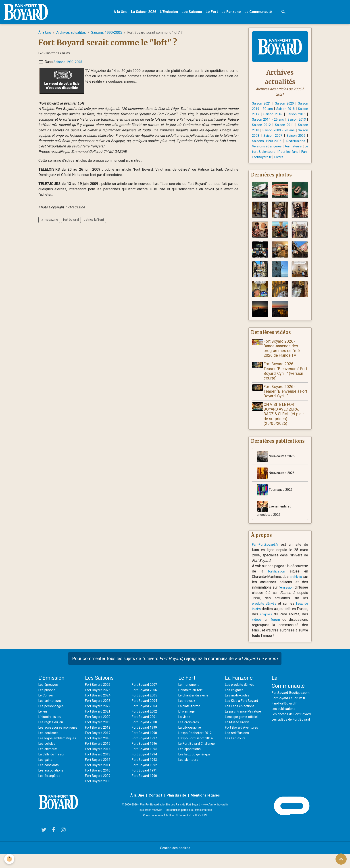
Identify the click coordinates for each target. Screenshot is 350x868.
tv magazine (49, 221)
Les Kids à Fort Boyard (243, 709)
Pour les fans (284, 158)
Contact (155, 809)
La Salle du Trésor (52, 773)
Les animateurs (50, 709)
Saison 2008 (275, 137)
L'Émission (170, 12)
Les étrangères (50, 795)
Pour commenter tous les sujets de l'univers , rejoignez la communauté (175, 667)
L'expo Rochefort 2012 (196, 741)
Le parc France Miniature (244, 720)
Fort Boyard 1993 (145, 768)
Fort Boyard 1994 (145, 762)
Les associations (52, 789)
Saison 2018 (294, 110)
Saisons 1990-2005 (107, 34)
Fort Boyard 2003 (145, 714)
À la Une (122, 12)
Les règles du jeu (52, 730)
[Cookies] (9, 859)
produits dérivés (265, 612)
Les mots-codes (238, 703)
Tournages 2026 (275, 497)
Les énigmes (235, 698)
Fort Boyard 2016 (99, 746)
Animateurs (281, 153)
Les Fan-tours (236, 746)
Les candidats (49, 784)
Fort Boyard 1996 (145, 752)
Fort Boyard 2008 (99, 789)
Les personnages (52, 714)
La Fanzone (233, 12)
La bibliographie (191, 736)
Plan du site (176, 809)
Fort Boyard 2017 (99, 741)
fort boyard (71, 221)
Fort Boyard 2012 (99, 768)
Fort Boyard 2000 (145, 730)
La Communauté (260, 12)
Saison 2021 (262, 104)
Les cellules (48, 762)
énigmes (266, 622)
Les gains (46, 779)
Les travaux (187, 709)
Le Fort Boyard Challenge (198, 752)
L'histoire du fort (191, 698)
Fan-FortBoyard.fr (266, 553)
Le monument (189, 693)
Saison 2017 (262, 115)
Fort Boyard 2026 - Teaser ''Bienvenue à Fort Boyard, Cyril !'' (283, 398)
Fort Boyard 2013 (99, 762)
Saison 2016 (284, 115)
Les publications (285, 717)
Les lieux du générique (196, 762)
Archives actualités (71, 34)
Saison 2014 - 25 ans (285, 121)
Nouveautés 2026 (277, 481)
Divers (280, 163)
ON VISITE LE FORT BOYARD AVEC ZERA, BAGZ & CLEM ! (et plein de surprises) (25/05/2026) (285, 421)
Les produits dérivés (241, 693)
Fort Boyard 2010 (99, 779)
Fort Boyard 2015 (99, 752)
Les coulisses (50, 746)
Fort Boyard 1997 (145, 746)
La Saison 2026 (145, 12)
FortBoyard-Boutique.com (292, 701)
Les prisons (48, 698)
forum (276, 628)
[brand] (28, 13)
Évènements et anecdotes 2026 (274, 517)
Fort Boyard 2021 (99, 720)
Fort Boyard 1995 (145, 757)
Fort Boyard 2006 (145, 698)
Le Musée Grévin (238, 730)
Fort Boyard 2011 (99, 773)
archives (301, 585)
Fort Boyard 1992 (145, 773)
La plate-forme (190, 714)
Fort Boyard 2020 (99, 725)
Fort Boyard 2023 (99, 709)
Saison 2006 (264, 142)
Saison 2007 (298, 137)
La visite (185, 725)
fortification (277, 580)
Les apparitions (191, 757)
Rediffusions (270, 147)
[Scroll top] (341, 859)
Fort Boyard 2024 (99, 703)
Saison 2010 (273, 131)
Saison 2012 (284, 126)
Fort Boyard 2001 (145, 725)
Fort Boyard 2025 (99, 698)
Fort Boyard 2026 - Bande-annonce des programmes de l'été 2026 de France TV (283, 355)
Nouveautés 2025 (277, 464)
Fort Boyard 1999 (145, 736)
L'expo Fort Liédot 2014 (197, 746)
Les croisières (190, 730)
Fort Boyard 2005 (145, 703)
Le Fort (213, 12)
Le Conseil (47, 703)
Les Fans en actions (241, 714)
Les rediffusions (238, 741)
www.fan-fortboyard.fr (215, 818)
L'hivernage (187, 720)
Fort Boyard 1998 (145, 741)
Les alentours (189, 768)
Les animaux (48, 768)
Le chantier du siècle (195, 703)
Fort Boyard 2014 (99, 757)
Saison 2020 (284, 104)
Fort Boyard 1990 (145, 784)
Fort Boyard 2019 (99, 730)
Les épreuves (49, 693)
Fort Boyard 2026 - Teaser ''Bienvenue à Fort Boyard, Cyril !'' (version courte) (283, 378)
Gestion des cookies (175, 862)
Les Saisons (193, 12)
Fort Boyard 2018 (99, 736)
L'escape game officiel (243, 725)
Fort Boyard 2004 (145, 709)
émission (301, 596)
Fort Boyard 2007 (145, 693)
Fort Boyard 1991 (145, 779)
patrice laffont (94, 221)
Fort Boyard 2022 (99, 714)
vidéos (257, 628)
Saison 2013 (262, 126)
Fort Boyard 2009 (99, 784)
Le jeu (43, 720)
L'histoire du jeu (51, 725)
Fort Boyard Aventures (242, 736)
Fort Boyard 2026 (99, 693)
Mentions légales (205, 809)
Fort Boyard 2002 (145, 720)
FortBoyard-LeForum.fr (289, 706)
